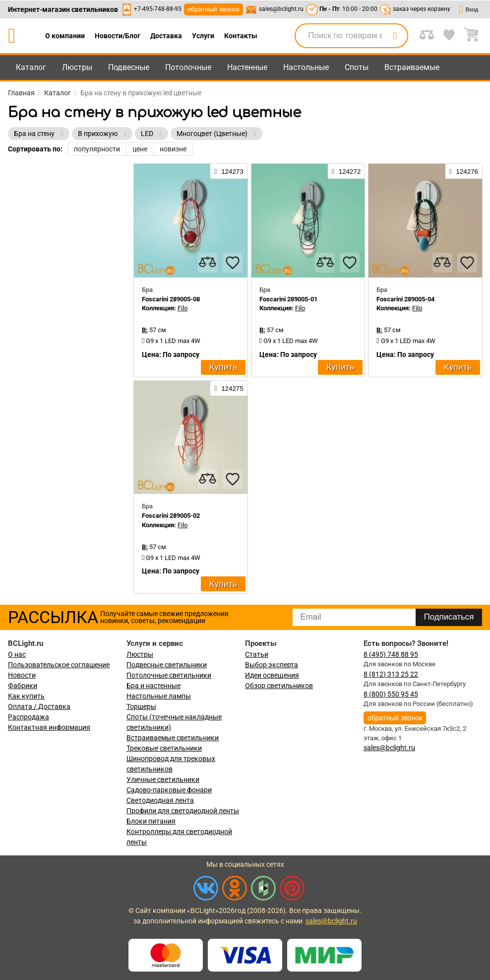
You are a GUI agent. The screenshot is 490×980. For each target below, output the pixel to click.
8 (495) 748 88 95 (391, 654)
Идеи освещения (272, 675)
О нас (17, 654)
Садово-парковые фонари (169, 790)
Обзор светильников (279, 686)
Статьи (257, 654)
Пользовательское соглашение (59, 665)
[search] (395, 36)
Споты (357, 67)
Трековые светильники (164, 748)
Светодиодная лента (160, 800)
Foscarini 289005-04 (405, 299)
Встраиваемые (412, 67)
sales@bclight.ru (281, 9)
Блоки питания (151, 821)
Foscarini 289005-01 (288, 299)
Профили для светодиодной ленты (183, 811)
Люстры (77, 67)
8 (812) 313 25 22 (391, 674)
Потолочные (188, 67)
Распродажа (29, 717)
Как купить (26, 696)
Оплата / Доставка (39, 706)
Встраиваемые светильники (173, 738)
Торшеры (141, 706)
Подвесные (129, 67)
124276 (464, 171)
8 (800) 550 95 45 (391, 694)
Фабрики (23, 686)
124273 (229, 171)
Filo (183, 308)
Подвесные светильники (167, 665)
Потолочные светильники (169, 675)
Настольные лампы (159, 696)
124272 (346, 171)
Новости (22, 675)
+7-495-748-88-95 (158, 9)
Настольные (306, 67)
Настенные (247, 67)
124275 (229, 388)
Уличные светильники (163, 779)
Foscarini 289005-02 (171, 516)
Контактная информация (49, 727)
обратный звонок (214, 9)
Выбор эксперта (272, 665)
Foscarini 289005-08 (171, 299)
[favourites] (233, 263)
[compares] (208, 263)
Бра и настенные (153, 686)
